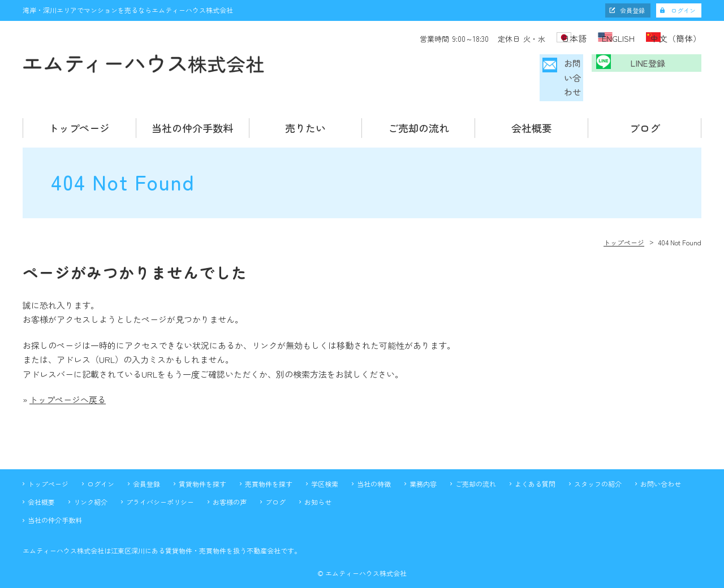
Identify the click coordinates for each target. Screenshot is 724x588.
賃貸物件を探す (202, 466)
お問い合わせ (535, 69)
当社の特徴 (374, 466)
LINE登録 (654, 69)
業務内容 (423, 466)
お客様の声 (230, 485)
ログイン (683, 10)
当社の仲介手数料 (192, 111)
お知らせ (318, 485)
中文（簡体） (678, 37)
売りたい (305, 111)
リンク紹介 (90, 485)
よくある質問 (535, 466)
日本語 (548, 37)
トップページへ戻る (68, 382)
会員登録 (632, 10)
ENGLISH (607, 37)
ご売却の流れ (419, 111)
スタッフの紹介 (598, 466)
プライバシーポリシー (160, 485)
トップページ (79, 111)
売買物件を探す (269, 466)
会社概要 (532, 111)
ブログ (645, 111)
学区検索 (325, 466)
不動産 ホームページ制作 (362, 578)
